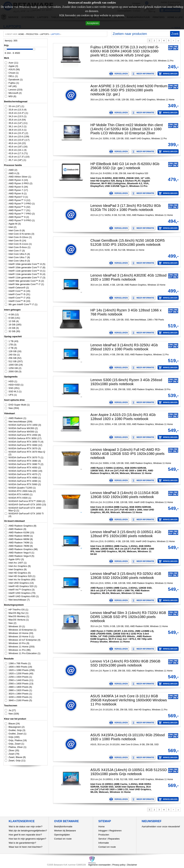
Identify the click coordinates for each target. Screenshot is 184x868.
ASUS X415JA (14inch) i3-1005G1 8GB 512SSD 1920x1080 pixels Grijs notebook (129, 772)
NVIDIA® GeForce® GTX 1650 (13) (27, 505)
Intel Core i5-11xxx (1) (20, 244)
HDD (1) (13, 381)
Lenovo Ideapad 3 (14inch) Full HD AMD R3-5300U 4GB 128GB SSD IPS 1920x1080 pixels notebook (127, 454)
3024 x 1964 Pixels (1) (20, 694)
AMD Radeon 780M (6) (21, 546)
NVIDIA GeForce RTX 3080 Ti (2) (26, 464)
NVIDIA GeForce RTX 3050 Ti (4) (26, 442)
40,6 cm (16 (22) (17, 143)
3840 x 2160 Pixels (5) (20, 700)
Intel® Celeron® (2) (19, 288)
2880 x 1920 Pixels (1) (20, 690)
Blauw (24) (14, 724)
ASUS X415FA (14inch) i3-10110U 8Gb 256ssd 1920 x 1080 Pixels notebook (128, 737)
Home (102, 827)
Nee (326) (14, 714)
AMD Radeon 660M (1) (21, 536)
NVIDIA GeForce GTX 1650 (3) (25, 425)
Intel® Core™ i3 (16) (19, 291)
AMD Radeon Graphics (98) (23, 549)
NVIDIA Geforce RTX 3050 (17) (25, 438)
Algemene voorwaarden (99, 865)
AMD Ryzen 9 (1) (18, 193)
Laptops (44, 34)
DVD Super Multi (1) (19, 405)
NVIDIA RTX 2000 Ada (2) (22, 491)
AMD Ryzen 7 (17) (18, 190)
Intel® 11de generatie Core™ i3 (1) (27, 271)
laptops (55, 34)
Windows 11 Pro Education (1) (24, 653)
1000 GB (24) (16, 365)
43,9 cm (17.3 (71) (18, 153)
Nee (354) (14, 408)
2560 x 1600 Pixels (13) (21, 684)
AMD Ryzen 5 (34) (18, 187)
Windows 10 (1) (17, 626)
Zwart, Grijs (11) (17, 761)
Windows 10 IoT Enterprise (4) (24, 640)
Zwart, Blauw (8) (17, 757)
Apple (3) (13, 66)
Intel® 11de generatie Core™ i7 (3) (27, 278)
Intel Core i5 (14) (17, 241)
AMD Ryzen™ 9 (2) (19, 217)
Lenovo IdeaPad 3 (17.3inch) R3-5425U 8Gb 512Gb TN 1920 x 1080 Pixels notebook (126, 208)
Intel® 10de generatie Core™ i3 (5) (27, 264)
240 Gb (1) (14, 355)
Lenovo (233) (16, 90)
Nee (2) (12, 623)
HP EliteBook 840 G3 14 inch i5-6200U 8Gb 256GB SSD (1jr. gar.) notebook (125, 166)
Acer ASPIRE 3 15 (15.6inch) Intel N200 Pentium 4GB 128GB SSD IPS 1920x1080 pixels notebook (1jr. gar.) (129, 90)
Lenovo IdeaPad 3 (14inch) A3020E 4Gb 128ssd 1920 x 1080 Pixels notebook (128, 277)
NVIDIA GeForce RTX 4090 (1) (25, 481)
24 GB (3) (14, 328)
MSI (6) (12, 96)
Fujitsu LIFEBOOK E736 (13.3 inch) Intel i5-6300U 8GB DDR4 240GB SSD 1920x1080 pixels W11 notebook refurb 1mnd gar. (125, 51)
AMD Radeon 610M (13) (21, 532)
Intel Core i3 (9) (17, 230)
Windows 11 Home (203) (22, 647)
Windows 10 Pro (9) (19, 643)
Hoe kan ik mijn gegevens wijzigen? (27, 839)
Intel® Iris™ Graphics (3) (22, 590)
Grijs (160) (14, 737)
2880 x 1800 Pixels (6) (20, 687)
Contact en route (63, 839)
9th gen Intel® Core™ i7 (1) (23, 304)
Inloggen (103, 831)
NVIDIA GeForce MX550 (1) (23, 432)
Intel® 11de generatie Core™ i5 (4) (27, 274)
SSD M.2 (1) (15, 391)
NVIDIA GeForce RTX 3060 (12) (25, 445)
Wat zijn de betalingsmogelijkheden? (28, 831)
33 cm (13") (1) (16, 106)
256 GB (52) (15, 358)
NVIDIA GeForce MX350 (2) (23, 428)
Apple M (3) (15, 224)
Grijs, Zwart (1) (16, 744)
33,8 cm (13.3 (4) (17, 110)
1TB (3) (12, 345)
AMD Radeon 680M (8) (21, 539)
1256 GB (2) (15, 368)
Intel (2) (12, 227)
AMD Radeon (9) (17, 529)
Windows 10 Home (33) (21, 633)
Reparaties (114, 839)
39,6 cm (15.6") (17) (19, 140)
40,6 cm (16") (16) (18, 147)
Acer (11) (13, 63)
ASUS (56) (14, 69)
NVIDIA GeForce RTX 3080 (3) (25, 461)
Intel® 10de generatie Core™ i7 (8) (27, 267)
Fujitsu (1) (14, 83)
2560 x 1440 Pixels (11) (21, 680)
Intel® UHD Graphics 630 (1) (24, 596)
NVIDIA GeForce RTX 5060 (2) (25, 484)
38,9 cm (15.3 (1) (17, 130)
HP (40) (13, 86)
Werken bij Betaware (65, 831)
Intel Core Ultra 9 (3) (19, 261)
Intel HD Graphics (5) (20, 573)
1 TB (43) (13, 341)
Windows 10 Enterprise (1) (22, 630)
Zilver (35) (14, 750)
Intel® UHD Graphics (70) (22, 593)
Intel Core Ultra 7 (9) (19, 257)
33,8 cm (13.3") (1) (18, 113)
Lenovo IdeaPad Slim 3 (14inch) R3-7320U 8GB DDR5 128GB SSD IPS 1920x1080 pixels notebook (128, 617)
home (21, 34)
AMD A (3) (14, 173)
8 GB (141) (14, 318)
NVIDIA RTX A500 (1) (20, 498)
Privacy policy (119, 865)
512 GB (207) (16, 361)
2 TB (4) (13, 348)
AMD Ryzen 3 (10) (18, 180)
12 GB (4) (14, 321)
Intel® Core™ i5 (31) (19, 294)
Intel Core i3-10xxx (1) (20, 237)
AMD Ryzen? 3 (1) (18, 197)
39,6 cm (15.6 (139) (19, 136)
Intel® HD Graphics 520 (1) (23, 586)
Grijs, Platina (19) (18, 740)
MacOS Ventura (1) (19, 620)
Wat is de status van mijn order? (26, 827)
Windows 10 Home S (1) (21, 636)
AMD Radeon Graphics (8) (22, 526)
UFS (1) (13, 395)
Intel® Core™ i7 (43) (19, 298)
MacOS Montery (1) (19, 616)
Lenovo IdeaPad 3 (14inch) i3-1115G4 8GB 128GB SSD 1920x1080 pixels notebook (125, 495)
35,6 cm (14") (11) (18, 123)
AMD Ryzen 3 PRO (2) (20, 183)
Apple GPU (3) (16, 559)
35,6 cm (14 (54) (17, 120)
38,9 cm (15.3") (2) (18, 133)
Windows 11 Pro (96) (19, 650)
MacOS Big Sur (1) (18, 613)
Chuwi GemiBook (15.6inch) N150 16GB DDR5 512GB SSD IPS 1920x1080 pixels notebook (128, 242)
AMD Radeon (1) (17, 418)
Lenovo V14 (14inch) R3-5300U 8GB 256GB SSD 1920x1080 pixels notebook (125, 663)
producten (32, 34)
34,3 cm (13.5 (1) (17, 116)
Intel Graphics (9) (18, 569)
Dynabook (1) (16, 80)
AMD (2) (13, 170)
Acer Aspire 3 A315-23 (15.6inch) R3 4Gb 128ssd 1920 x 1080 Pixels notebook (123, 417)
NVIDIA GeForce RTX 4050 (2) (25, 468)
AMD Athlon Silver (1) (20, 177)
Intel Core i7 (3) (17, 251)
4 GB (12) (14, 314)
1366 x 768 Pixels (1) (20, 663)
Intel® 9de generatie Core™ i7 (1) (26, 284)
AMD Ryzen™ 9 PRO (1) (22, 220)
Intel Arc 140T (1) (18, 563)
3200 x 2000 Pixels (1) (20, 697)
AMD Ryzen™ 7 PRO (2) (22, 214)
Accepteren (93, 23)
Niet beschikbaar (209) (20, 422)
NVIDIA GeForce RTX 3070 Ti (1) (26, 457)
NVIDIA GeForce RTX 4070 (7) (25, 474)
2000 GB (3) (15, 371)
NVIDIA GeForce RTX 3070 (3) (25, 448)
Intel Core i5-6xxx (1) (19, 247)
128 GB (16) (15, 351)
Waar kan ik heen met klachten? (26, 847)
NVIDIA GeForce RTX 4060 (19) (25, 471)
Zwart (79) (14, 754)
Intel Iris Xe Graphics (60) (22, 580)
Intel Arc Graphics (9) (20, 566)
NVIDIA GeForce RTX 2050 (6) (25, 435)
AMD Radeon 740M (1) (21, 543)
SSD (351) (14, 388)
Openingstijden (62, 835)
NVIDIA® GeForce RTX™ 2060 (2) (27, 501)
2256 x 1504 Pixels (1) (20, 677)
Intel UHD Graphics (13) (21, 583)
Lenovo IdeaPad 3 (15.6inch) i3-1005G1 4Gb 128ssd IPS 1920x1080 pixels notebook (126, 534)
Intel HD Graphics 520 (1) (22, 576)
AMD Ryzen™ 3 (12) (19, 200)
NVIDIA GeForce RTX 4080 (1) (25, 478)
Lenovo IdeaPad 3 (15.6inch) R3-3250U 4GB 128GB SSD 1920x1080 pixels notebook (126, 576)
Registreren (115, 831)
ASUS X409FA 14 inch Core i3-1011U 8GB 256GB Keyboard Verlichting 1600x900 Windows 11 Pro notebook (129, 700)
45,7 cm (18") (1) (17, 160)
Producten (104, 835)
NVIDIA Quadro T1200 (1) (22, 488)
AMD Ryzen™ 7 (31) (19, 210)
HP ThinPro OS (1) (18, 610)
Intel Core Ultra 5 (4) (19, 254)
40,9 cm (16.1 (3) (17, 150)
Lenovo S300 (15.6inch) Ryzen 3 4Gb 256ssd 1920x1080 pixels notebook (126, 382)
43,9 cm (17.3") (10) (19, 157)
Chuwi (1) (14, 73)
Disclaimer (132, 865)
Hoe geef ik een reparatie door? (25, 835)
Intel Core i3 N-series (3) (21, 234)
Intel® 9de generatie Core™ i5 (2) (26, 281)
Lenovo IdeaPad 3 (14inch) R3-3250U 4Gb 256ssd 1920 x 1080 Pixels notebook (124, 347)
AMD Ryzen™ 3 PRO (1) (22, 204)
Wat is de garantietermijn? (22, 843)
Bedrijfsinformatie (63, 827)
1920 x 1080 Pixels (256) (22, 670)
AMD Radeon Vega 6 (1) (21, 553)
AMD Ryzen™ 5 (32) (19, 207)
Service (102, 839)
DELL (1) (13, 76)
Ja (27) (12, 710)
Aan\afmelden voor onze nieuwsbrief (161, 827)
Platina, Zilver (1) (17, 747)
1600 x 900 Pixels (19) (20, 667)
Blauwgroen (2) (16, 727)
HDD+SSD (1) (16, 385)
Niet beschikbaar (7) (19, 600)
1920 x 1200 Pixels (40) (21, 673)
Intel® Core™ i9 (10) (19, 301)
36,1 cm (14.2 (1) (17, 126)
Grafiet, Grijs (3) (17, 730)
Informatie (104, 843)
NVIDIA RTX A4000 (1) (20, 494)
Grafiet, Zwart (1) (17, 734)
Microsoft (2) (15, 93)
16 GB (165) (15, 325)
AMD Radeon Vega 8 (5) (21, 556)
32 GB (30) (14, 331)
